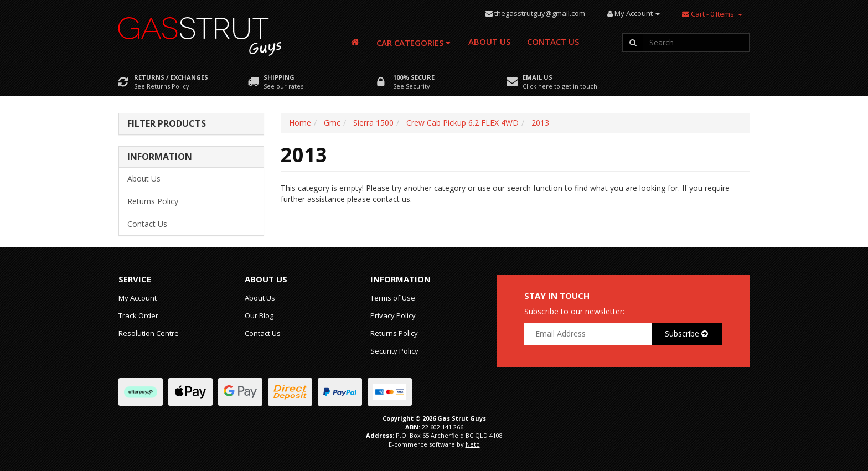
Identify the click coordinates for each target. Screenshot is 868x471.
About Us (489, 42)
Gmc (332, 123)
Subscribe (686, 333)
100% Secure (414, 77)
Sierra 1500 (373, 123)
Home (300, 123)
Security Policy (394, 351)
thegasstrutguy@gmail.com (540, 13)
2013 (540, 123)
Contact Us (553, 42)
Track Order (138, 315)
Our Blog (259, 315)
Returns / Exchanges (171, 77)
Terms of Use (393, 298)
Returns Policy (153, 201)
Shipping (279, 77)
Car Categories (414, 43)
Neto (473, 444)
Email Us (538, 77)
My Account (138, 298)
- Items (708, 14)
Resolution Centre (149, 333)
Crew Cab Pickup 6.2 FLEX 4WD (463, 123)
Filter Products (167, 124)
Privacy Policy (393, 315)
